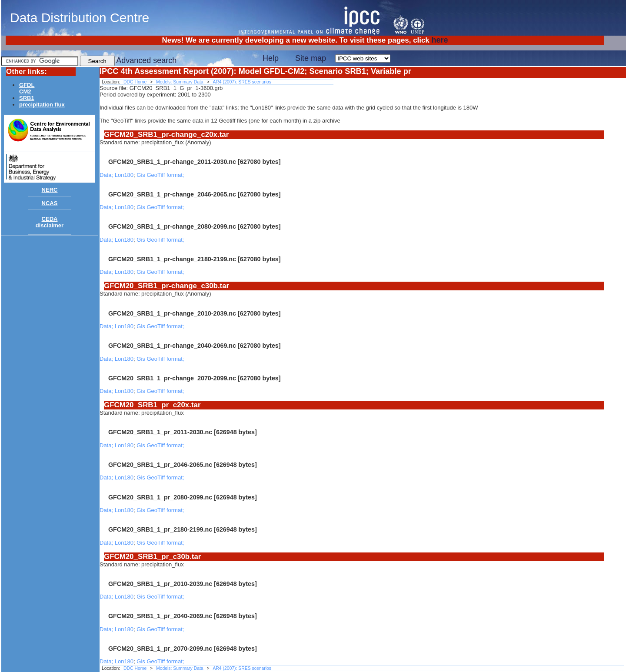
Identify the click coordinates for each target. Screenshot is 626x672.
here (440, 40)
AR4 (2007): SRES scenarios (242, 82)
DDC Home (135, 82)
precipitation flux (42, 105)
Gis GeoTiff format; (160, 175)
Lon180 (124, 175)
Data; (107, 175)
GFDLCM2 (27, 88)
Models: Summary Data (180, 82)
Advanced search (146, 60)
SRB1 (27, 98)
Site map (311, 58)
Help (271, 58)
